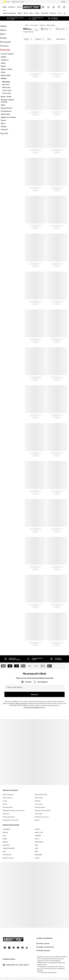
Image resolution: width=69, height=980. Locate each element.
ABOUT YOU (39, 826)
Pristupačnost (44, 977)
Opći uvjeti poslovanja (11, 977)
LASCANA (6, 838)
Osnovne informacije (29, 977)
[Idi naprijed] (60, 13)
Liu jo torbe (39, 797)
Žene (5, 7)
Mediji (17, 974)
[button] (46, 25)
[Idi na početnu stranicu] (32, 7)
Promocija (34, 21)
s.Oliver (37, 851)
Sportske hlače (8, 800)
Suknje (42, 21)
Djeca (19, 7)
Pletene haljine (40, 800)
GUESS (37, 822)
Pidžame (38, 794)
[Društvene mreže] (5, 941)
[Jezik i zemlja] (64, 2)
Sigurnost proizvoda (59, 977)
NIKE (36, 845)
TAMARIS (38, 829)
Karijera (26, 974)
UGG (36, 841)
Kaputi (37, 813)
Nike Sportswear (8, 851)
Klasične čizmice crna (42, 810)
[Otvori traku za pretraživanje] (64, 14)
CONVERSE (6, 822)
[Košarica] (64, 7)
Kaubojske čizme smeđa (11, 813)
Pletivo (5, 797)
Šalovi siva (6, 807)
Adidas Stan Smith (41, 788)
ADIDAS (5, 826)
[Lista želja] (59, 7)
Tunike (5, 794)
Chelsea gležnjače (9, 810)
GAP (4, 845)
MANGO (5, 835)
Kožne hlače (39, 791)
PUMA (5, 832)
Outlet (7, 2)
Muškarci (12, 7)
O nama (9, 974)
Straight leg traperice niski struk (14, 804)
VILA (4, 829)
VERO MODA (39, 835)
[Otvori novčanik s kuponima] (43, 7)
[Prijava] (48, 7)
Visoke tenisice (8, 791)
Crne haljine (39, 807)
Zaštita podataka (56, 974)
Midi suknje (51, 21)
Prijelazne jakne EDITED (43, 804)
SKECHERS (38, 848)
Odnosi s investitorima (39, 974)
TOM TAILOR (7, 848)
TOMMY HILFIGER (9, 841)
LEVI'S (37, 832)
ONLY (37, 838)
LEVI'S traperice (8, 788)
